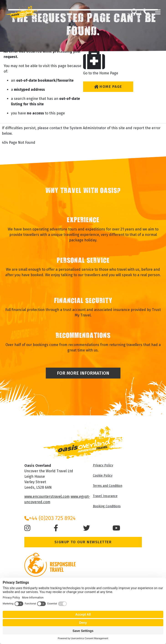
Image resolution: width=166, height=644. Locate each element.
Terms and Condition (108, 486)
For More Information (83, 373)
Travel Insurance (105, 496)
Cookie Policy (103, 476)
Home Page (108, 87)
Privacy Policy (103, 465)
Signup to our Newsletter (83, 542)
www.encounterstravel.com (47, 496)
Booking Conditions (107, 506)
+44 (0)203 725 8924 (50, 518)
